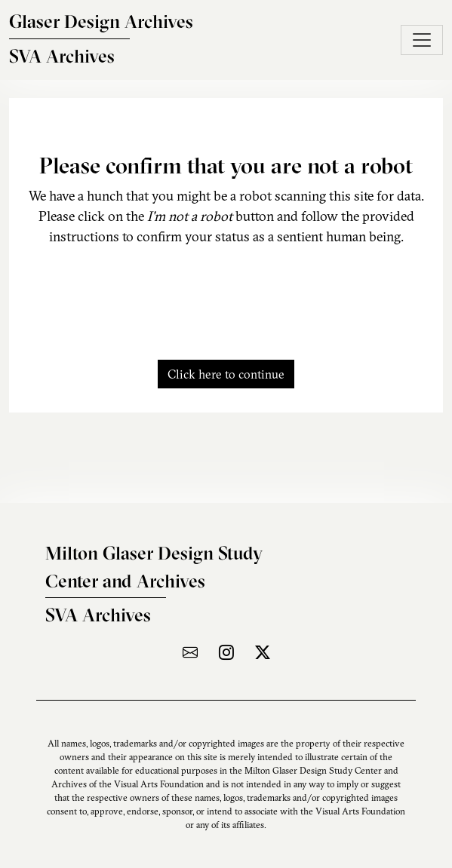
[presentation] (226, 294)
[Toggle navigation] (422, 40)
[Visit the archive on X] (263, 652)
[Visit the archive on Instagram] (226, 652)
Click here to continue (226, 374)
